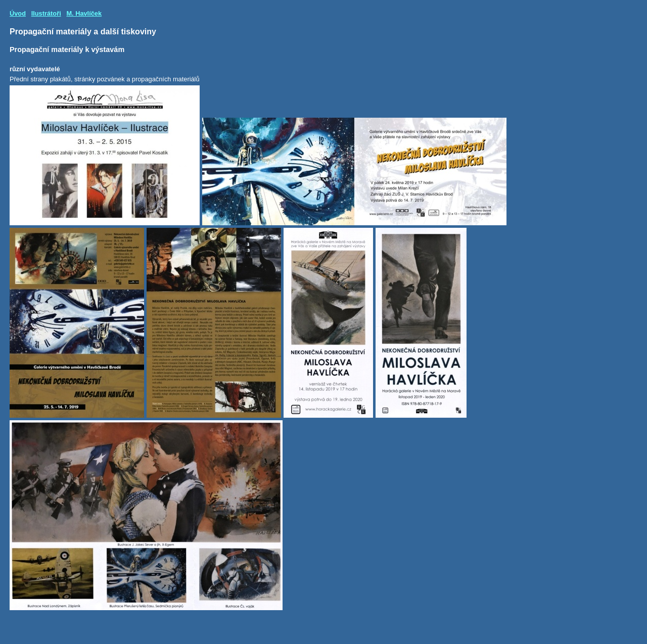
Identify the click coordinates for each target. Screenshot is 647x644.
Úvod (18, 13)
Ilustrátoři (46, 13)
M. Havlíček (84, 13)
